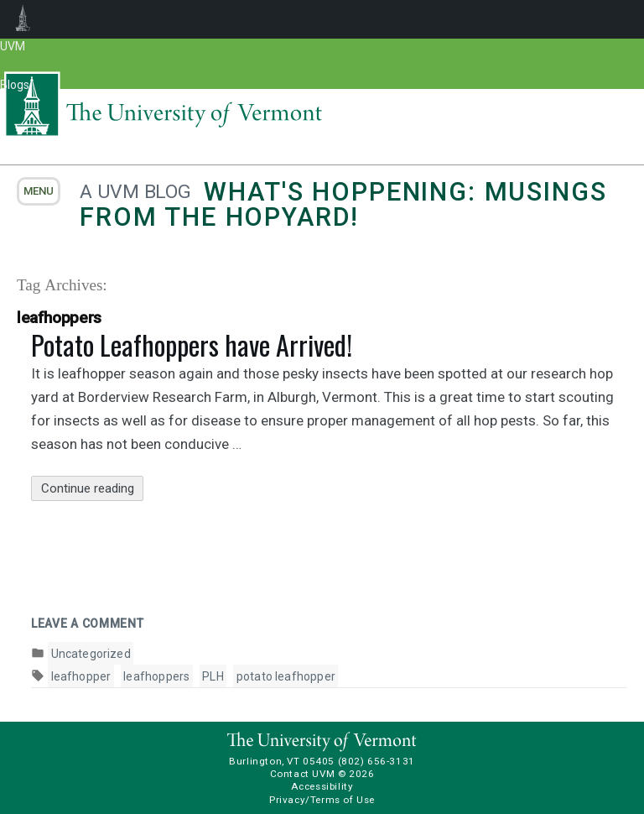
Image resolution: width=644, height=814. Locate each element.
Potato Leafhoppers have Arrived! (192, 344)
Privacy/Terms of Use (322, 800)
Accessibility (322, 786)
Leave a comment (88, 624)
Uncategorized (91, 654)
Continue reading (93, 489)
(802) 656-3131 (377, 761)
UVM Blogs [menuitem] (23, 19)
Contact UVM (302, 774)
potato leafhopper (286, 676)
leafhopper (81, 676)
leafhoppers (156, 676)
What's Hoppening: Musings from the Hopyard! (343, 204)
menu (39, 191)
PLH (213, 676)
